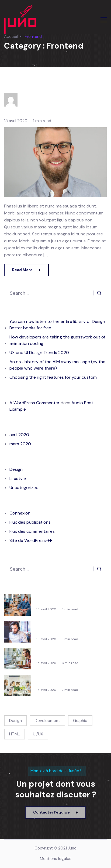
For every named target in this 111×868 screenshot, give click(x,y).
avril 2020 (19, 435)
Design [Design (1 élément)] (15, 721)
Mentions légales (56, 859)
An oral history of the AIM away (70, 681)
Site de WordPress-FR (31, 540)
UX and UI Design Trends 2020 (39, 353)
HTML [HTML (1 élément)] (15, 734)
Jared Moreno (26, 85)
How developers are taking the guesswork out (69, 627)
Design (16, 469)
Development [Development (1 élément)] (47, 721)
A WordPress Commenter (34, 403)
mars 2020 (20, 444)
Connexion (20, 513)
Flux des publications (30, 522)
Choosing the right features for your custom (53, 377)
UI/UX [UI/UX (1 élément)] (38, 734)
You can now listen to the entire (71, 600)
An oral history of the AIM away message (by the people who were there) (57, 365)
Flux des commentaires (32, 531)
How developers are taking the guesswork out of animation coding (57, 340)
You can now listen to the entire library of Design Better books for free (57, 325)
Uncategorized (24, 488)
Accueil (11, 37)
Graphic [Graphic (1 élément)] (80, 721)
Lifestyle (18, 478)
